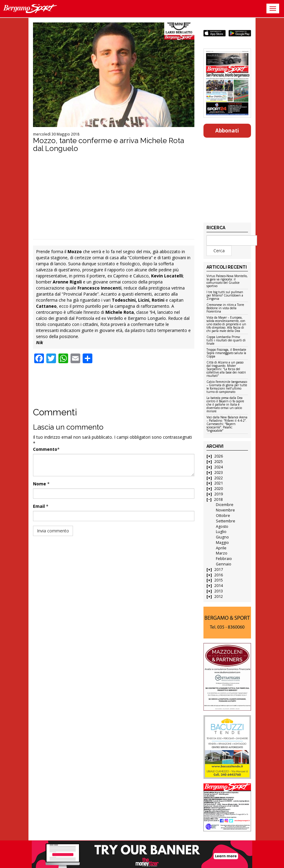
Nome (40, 484)
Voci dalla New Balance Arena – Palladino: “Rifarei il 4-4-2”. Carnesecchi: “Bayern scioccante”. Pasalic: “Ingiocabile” (227, 424)
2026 (219, 456)
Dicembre (225, 505)
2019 (219, 494)
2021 (219, 483)
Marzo (222, 553)
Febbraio (224, 559)
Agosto (222, 526)
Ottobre (223, 516)
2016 (219, 575)
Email (39, 506)
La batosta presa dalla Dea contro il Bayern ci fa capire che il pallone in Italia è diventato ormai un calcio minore (225, 405)
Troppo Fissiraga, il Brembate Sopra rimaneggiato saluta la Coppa (226, 353)
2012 (219, 597)
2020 (219, 489)
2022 (219, 478)
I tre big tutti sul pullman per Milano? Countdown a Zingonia (225, 296)
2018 (218, 499)
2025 (219, 462)
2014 (219, 586)
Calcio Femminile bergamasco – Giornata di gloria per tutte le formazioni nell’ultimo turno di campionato (227, 387)
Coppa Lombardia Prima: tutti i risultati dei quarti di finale (226, 340)
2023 (219, 473)
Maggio (222, 543)
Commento (45, 449)
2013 (219, 591)
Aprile (221, 548)
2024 (219, 467)
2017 (219, 570)
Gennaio (224, 564)
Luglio (221, 532)
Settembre (226, 521)
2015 (219, 580)
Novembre (225, 510)
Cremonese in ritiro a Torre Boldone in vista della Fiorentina (225, 308)
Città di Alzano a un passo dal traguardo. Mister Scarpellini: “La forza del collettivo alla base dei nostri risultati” (226, 369)
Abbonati (227, 131)
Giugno (222, 537)
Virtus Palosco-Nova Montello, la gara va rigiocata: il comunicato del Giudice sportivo (227, 281)
